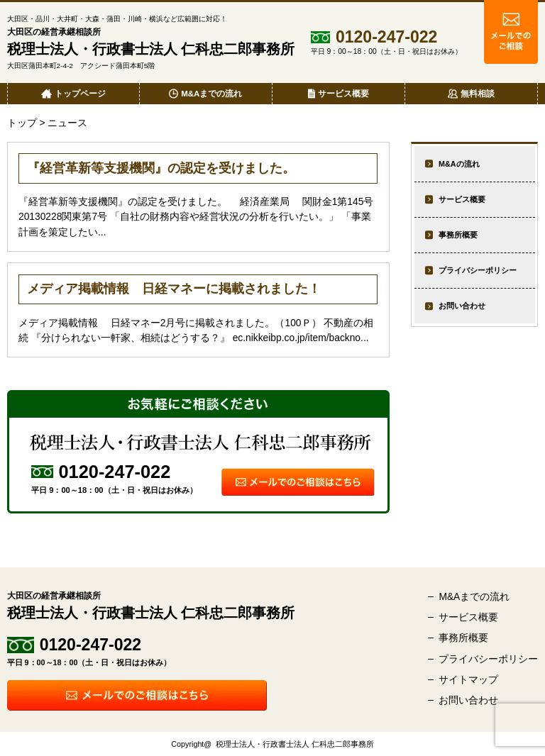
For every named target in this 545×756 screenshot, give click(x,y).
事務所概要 (458, 235)
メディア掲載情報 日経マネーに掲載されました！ (174, 289)
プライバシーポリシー (478, 270)
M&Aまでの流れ (474, 596)
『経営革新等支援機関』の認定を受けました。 (161, 168)
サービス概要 (462, 199)
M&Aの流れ (459, 164)
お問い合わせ (462, 306)
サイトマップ (468, 679)
